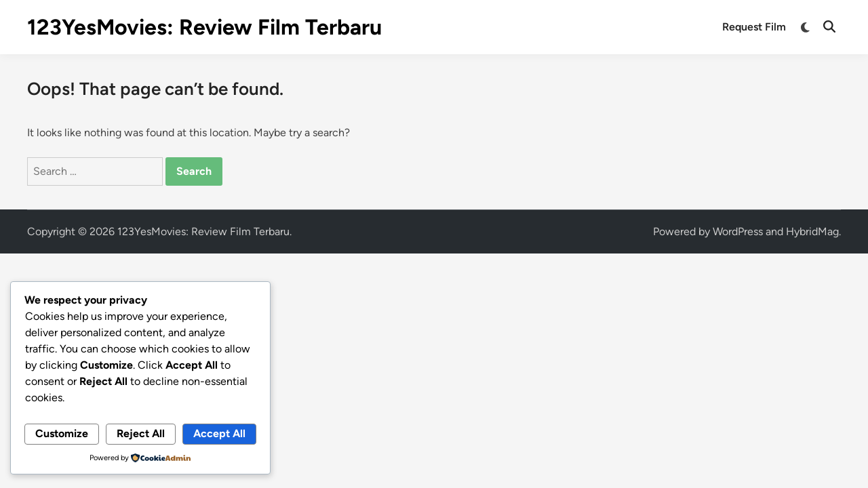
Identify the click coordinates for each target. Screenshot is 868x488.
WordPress (738, 231)
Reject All (141, 433)
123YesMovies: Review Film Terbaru (204, 27)
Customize (62, 433)
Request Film (754, 27)
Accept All (219, 433)
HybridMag (812, 231)
